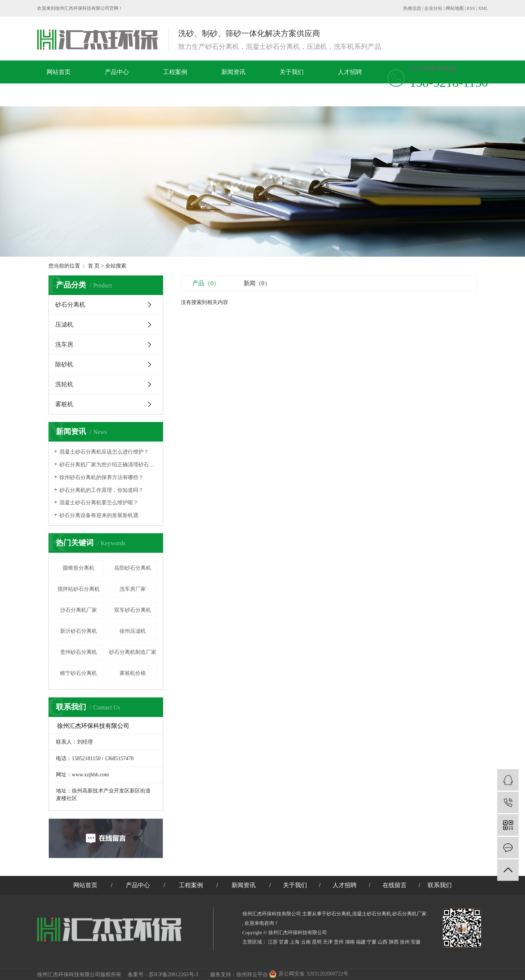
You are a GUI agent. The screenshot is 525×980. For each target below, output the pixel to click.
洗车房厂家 (133, 589)
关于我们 (292, 72)
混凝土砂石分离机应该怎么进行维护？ (104, 452)
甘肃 (284, 942)
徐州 (405, 942)
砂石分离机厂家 (409, 914)
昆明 (317, 942)
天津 (328, 942)
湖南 (350, 942)
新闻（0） (257, 283)
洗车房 (64, 344)
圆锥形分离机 (79, 568)
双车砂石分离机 (133, 610)
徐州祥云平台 (252, 975)
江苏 (273, 942)
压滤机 (64, 324)
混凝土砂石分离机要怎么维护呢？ (99, 503)
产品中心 (117, 72)
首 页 (94, 266)
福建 (361, 942)
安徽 (416, 942)
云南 (306, 942)
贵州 (339, 942)
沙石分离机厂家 (79, 610)
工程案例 (175, 72)
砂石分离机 (70, 305)
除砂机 (64, 364)
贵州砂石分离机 (79, 652)
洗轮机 (64, 384)
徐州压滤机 (133, 631)
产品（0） (206, 283)
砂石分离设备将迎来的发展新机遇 (99, 515)
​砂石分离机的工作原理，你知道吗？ (101, 490)
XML (483, 8)
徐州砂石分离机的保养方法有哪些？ (101, 477)
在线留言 (74, 95)
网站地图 (455, 8)
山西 (383, 942)
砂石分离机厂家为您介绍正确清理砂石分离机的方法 (108, 465)
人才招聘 (350, 72)
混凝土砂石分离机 (372, 914)
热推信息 (412, 8)
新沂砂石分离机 (79, 631)
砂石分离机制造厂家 (133, 652)
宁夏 (372, 942)
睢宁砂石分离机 (79, 673)
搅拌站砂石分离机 (79, 589)
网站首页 (59, 72)
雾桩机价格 (133, 673)
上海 (295, 942)
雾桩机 (64, 404)
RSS (471, 8)
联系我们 (132, 95)
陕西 (394, 942)
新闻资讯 (233, 72)
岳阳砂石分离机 (133, 568)
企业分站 (433, 8)
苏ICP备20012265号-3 (173, 975)
